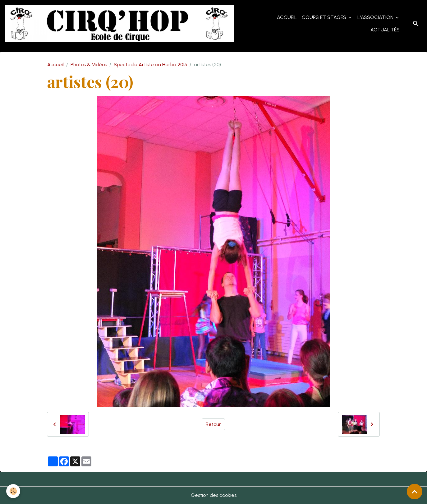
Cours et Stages (325, 17)
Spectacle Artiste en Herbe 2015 (150, 65)
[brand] (120, 24)
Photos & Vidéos (89, 65)
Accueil (287, 17)
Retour (213, 424)
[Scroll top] (415, 492)
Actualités (385, 30)
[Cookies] (13, 491)
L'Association (376, 17)
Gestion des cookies (214, 495)
